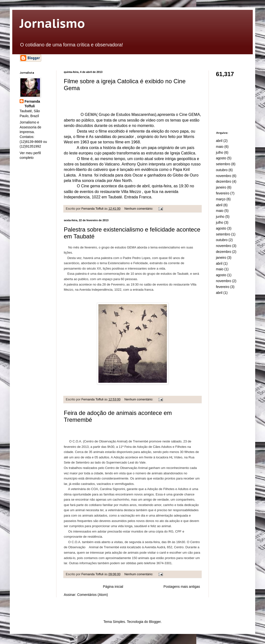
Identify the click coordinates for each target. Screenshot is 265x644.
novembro (224, 176)
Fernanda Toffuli (32, 104)
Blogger (155, 622)
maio (220, 147)
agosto (221, 158)
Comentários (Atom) (92, 595)
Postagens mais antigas (182, 587)
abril (219, 141)
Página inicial (113, 587)
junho (220, 217)
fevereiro (223, 193)
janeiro (221, 187)
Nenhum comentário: (139, 209)
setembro (223, 164)
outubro (222, 170)
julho (220, 152)
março (221, 199)
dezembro (224, 181)
